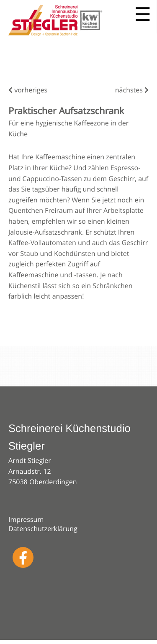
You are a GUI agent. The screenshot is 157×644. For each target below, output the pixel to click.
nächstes (132, 90)
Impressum (26, 519)
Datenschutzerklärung (43, 529)
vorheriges (28, 90)
